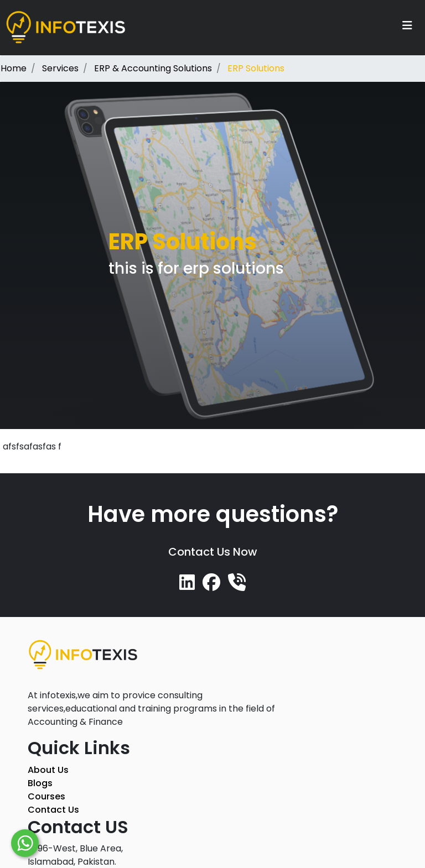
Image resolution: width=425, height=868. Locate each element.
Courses (46, 796)
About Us (48, 770)
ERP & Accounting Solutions (153, 68)
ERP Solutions (256, 68)
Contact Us (53, 810)
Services (60, 68)
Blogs (40, 783)
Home (14, 68)
